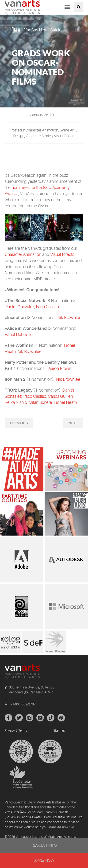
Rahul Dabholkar (20, 335)
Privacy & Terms (16, 730)
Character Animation (23, 254)
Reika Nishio (16, 402)
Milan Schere (40, 402)
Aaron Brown (60, 368)
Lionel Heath (65, 402)
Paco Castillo (47, 307)
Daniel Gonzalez (19, 307)
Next (73, 423)
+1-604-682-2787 (23, 704)
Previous (19, 423)
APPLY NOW (44, 860)
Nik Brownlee (69, 318)
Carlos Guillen (60, 396)
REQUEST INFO (44, 845)
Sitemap (59, 730)
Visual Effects (62, 254)
